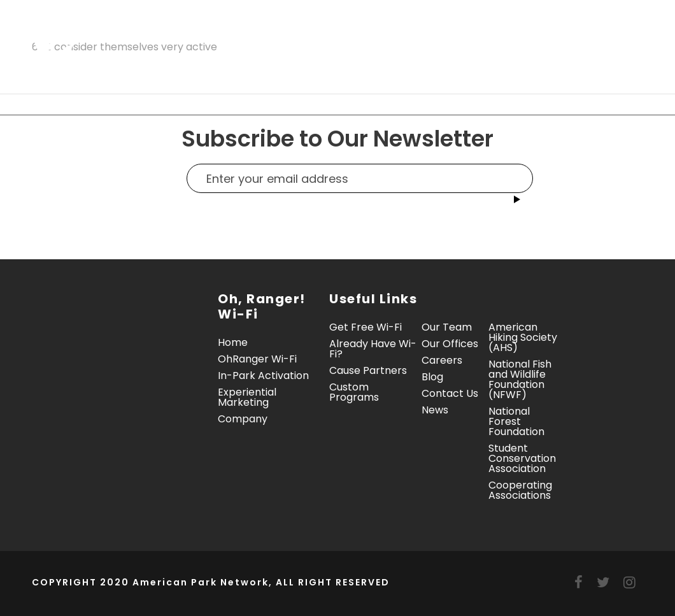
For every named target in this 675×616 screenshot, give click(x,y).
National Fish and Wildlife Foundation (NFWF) (520, 379)
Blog (432, 377)
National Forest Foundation (516, 421)
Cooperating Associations (520, 490)
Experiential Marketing (477, 33)
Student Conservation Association (522, 458)
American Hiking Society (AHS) (523, 337)
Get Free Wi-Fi (366, 327)
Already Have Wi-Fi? (373, 349)
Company (128, 74)
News (435, 410)
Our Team (447, 327)
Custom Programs (354, 392)
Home (104, 33)
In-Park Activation (324, 33)
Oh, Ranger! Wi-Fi (190, 33)
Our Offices (450, 344)
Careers (442, 360)
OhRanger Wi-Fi (257, 359)
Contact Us (224, 74)
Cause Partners (368, 370)
